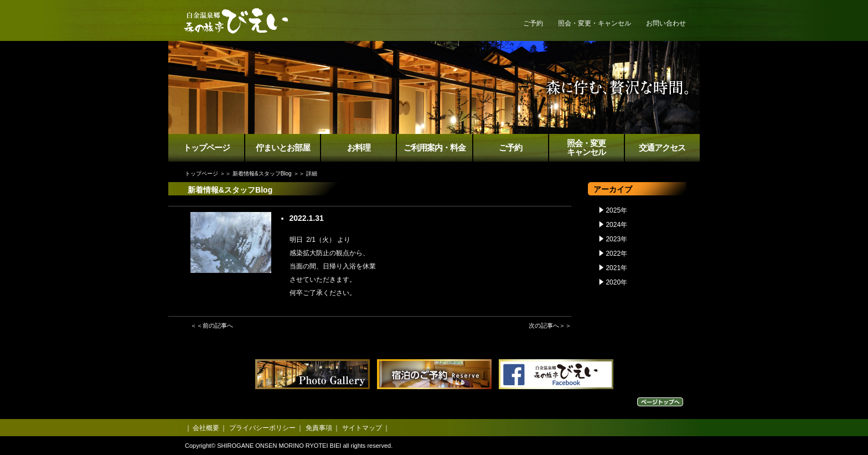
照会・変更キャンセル (586, 148)
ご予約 (533, 23)
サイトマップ (362, 428)
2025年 (616, 210)
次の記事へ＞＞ (550, 325)
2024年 (616, 225)
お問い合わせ (666, 23)
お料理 (359, 148)
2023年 (616, 239)
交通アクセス (662, 148)
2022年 (616, 254)
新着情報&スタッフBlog (262, 174)
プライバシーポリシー (262, 428)
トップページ (206, 148)
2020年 (616, 282)
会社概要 (206, 428)
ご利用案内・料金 (435, 148)
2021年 (616, 268)
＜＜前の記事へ (212, 325)
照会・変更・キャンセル (595, 23)
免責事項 (319, 428)
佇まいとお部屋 (283, 148)
